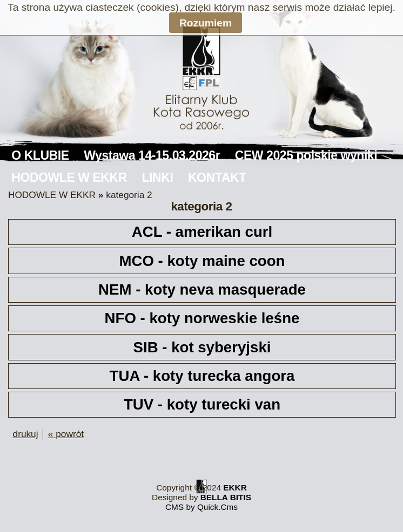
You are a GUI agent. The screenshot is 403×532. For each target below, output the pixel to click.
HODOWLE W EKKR (69, 178)
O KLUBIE (40, 155)
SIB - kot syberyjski (202, 347)
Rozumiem (206, 23)
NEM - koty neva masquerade (202, 289)
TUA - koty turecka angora (202, 376)
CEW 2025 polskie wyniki (306, 155)
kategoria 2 (129, 195)
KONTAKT (217, 178)
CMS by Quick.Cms (201, 507)
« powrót (66, 434)
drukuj (26, 434)
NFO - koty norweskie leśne (202, 318)
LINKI (158, 178)
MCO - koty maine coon (202, 261)
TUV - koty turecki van (202, 404)
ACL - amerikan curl (202, 232)
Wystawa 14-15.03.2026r (152, 155)
